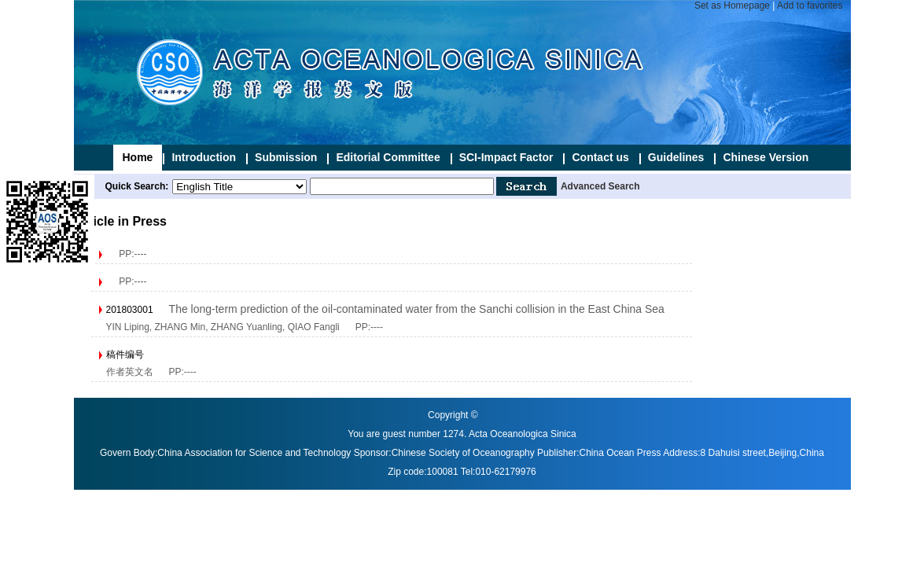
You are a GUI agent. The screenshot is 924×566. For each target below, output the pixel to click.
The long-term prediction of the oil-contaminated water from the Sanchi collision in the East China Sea (417, 309)
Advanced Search (600, 186)
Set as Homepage (732, 6)
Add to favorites (810, 6)
